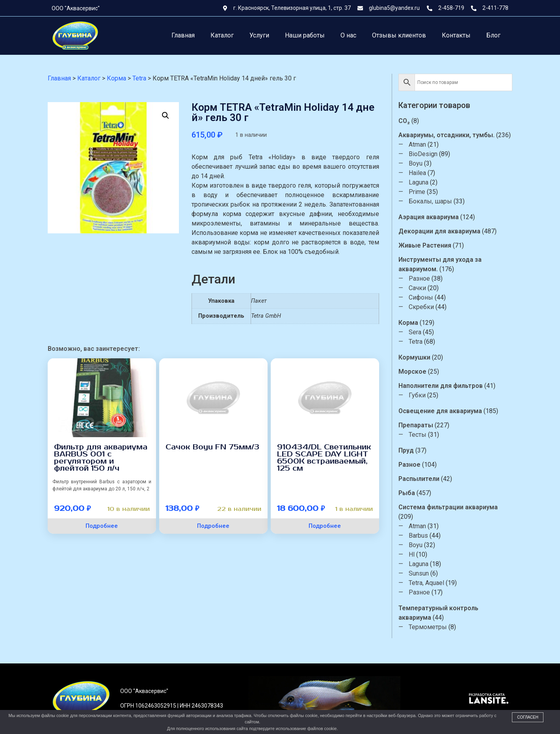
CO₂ (409, 121)
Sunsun (424, 573)
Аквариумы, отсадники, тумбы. (452, 135)
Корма (413, 323)
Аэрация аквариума (434, 217)
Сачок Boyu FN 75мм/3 (212, 447)
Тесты (423, 435)
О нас (348, 35)
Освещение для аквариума (445, 411)
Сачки (422, 288)
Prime (422, 192)
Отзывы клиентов (399, 35)
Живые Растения (430, 245)
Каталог (222, 35)
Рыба (412, 493)
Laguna (424, 182)
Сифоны (426, 297)
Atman (422, 144)
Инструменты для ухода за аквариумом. (445, 264)
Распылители (424, 479)
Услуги (259, 35)
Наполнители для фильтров (446, 386)
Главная (183, 35)
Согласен (528, 717)
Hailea (422, 173)
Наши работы (305, 35)
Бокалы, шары (435, 201)
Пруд (411, 450)
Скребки (426, 307)
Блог (493, 35)
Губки (422, 395)
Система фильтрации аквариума (453, 507)
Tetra (421, 342)
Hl (417, 554)
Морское (418, 372)
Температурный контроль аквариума (444, 613)
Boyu (421, 163)
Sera (420, 332)
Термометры (433, 627)
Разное (424, 279)
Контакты (456, 35)
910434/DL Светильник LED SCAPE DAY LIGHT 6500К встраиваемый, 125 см (324, 458)
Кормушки (420, 357)
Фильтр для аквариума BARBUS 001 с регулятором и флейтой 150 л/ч (101, 458)
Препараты (421, 425)
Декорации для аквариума (445, 231)
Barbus (423, 536)
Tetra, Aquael (432, 583)
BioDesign (428, 154)
